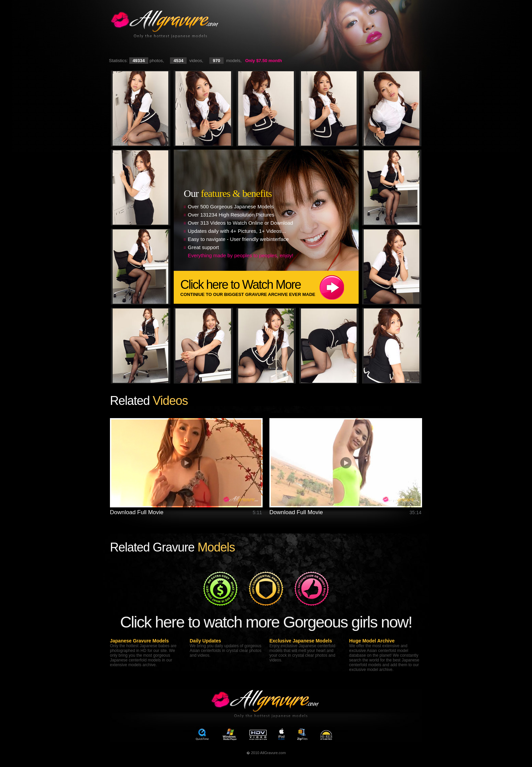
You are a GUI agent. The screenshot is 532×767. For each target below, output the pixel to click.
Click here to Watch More (270, 287)
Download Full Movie (137, 512)
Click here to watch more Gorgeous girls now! (266, 622)
